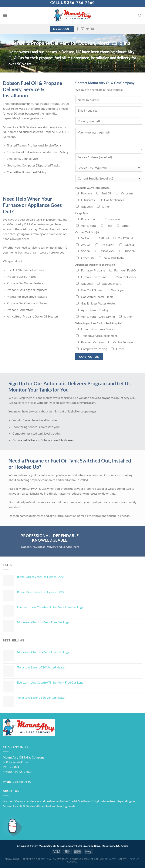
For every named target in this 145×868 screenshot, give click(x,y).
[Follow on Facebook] (78, 29)
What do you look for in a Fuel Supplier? (99, 323)
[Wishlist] (140, 15)
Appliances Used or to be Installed (95, 265)
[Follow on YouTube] (92, 29)
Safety (123, 859)
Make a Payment (57, 859)
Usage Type (82, 213)
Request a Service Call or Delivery (93, 859)
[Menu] (5, 15)
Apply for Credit (34, 859)
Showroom (13, 859)
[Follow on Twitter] (87, 29)
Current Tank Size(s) (87, 232)
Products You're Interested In (92, 188)
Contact (73, 862)
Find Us (134, 859)
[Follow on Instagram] (83, 29)
